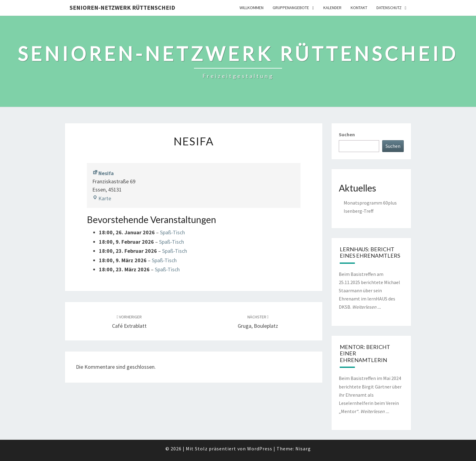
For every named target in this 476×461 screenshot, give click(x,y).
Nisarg (303, 449)
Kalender (332, 8)
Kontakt (359, 8)
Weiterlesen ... (367, 307)
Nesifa (103, 173)
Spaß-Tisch (172, 232)
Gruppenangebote (291, 8)
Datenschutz (389, 8)
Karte (102, 198)
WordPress (260, 449)
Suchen (347, 134)
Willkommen (252, 8)
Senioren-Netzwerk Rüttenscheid (122, 7)
